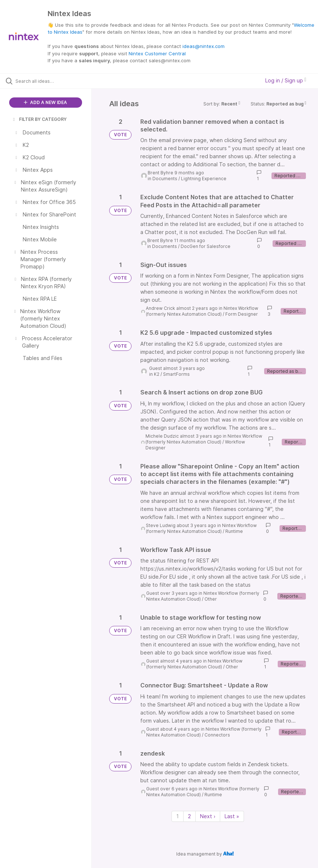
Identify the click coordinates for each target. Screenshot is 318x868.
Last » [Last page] (232, 816)
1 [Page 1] (178, 816)
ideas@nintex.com (204, 46)
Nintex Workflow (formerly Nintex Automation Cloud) (202, 311)
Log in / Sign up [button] (286, 80)
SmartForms (176, 374)
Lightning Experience (204, 179)
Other (211, 599)
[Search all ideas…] (49, 81)
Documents (165, 179)
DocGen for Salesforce (206, 246)
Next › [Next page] (208, 816)
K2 (157, 374)
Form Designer (242, 314)
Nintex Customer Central (157, 53)
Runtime (234, 531)
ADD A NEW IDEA (45, 102)
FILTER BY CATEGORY (39, 119)
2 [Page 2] (189, 816)
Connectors (217, 735)
